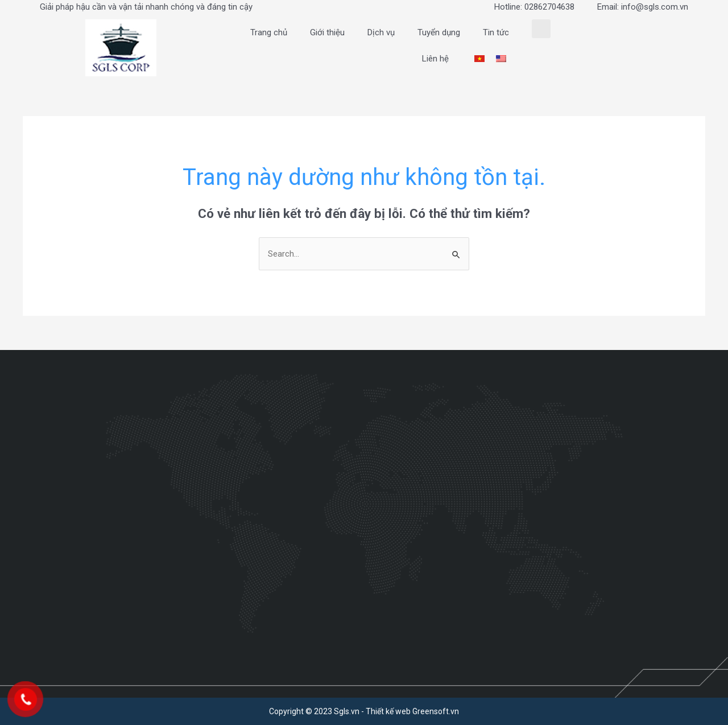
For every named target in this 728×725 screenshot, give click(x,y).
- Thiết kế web (386, 711)
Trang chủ (269, 32)
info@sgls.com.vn (655, 7)
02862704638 (549, 7)
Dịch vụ (381, 32)
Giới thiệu (327, 32)
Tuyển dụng (439, 32)
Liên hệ (435, 59)
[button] (541, 29)
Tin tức (496, 32)
